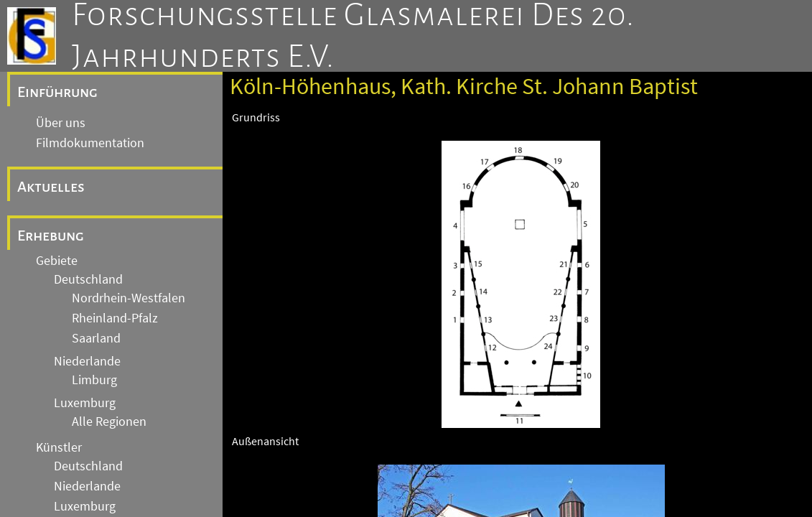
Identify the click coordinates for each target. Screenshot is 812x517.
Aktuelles (51, 187)
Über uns (61, 123)
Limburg (94, 380)
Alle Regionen (109, 421)
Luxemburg (85, 403)
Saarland (96, 338)
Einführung (57, 92)
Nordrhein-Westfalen (129, 298)
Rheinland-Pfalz (115, 318)
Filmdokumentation (90, 143)
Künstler (59, 447)
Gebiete (57, 261)
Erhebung (51, 236)
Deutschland (88, 279)
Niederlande (87, 361)
